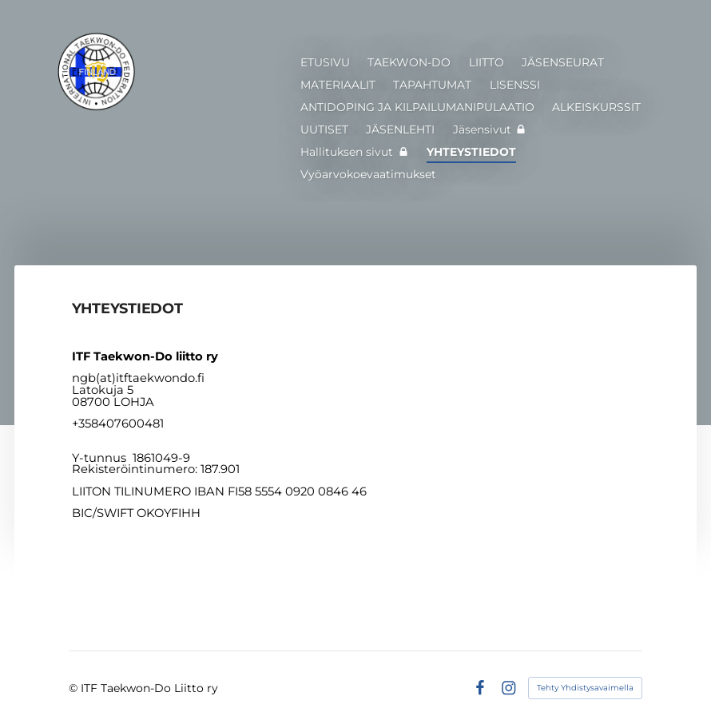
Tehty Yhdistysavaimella (585, 688)
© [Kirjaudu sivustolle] (75, 688)
